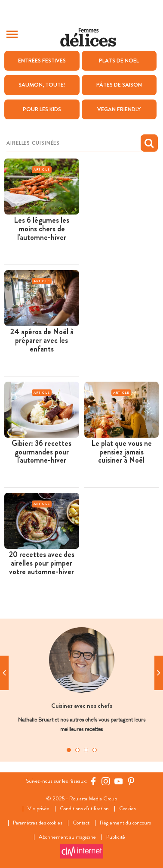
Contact (81, 823)
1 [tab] (69, 750)
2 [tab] (77, 750)
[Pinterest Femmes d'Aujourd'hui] (131, 781)
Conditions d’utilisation (84, 809)
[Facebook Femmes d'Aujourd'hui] (93, 781)
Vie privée (38, 809)
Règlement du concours (125, 823)
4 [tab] (95, 750)
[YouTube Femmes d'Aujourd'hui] (119, 781)
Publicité (116, 837)
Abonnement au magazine (67, 837)
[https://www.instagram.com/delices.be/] (106, 781)
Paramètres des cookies (38, 823)
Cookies (128, 809)
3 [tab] (86, 750)
